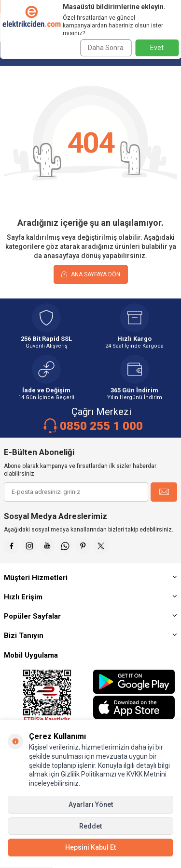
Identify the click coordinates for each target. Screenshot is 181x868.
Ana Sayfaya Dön (91, 274)
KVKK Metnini (146, 774)
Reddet (90, 826)
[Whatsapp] (65, 546)
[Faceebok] (12, 546)
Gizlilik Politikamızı (89, 774)
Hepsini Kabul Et (90, 847)
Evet (157, 48)
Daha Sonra (106, 48)
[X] (101, 546)
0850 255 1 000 (101, 426)
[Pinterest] (83, 546)
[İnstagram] (29, 546)
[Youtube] (47, 546)
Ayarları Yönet (91, 804)
